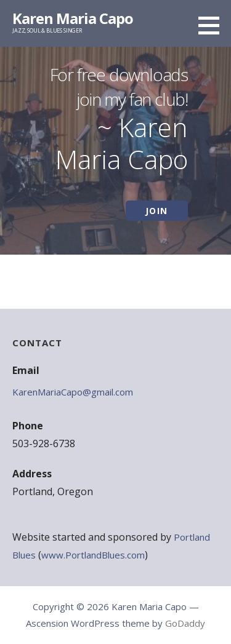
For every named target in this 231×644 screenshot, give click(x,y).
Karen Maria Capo (73, 18)
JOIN (157, 211)
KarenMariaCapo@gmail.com (73, 392)
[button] (213, 25)
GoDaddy (185, 623)
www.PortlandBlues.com (93, 555)
